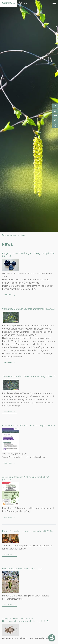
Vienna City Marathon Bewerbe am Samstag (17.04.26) (29, 376)
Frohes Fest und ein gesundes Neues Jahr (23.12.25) (28, 531)
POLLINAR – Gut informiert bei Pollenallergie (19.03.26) (29, 425)
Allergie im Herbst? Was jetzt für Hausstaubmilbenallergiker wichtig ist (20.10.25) (25, 620)
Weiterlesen (8, 295)
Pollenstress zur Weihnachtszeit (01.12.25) (23, 569)
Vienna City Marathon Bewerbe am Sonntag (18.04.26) (29, 309)
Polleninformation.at (9, 235)
